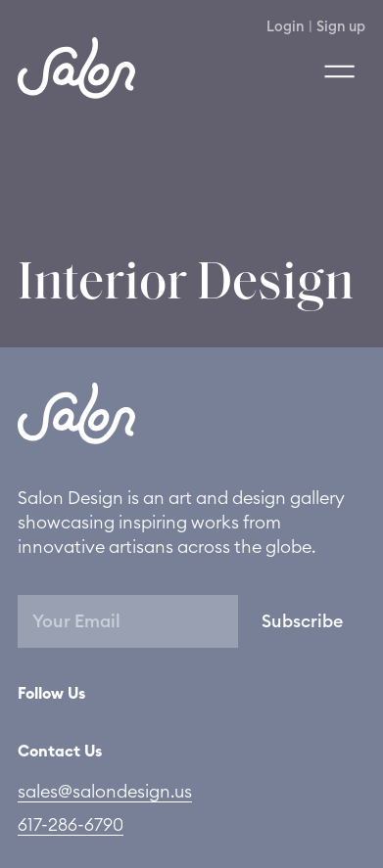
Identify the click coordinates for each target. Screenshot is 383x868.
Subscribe (302, 621)
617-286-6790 (71, 825)
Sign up (341, 27)
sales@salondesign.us (105, 792)
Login (286, 27)
